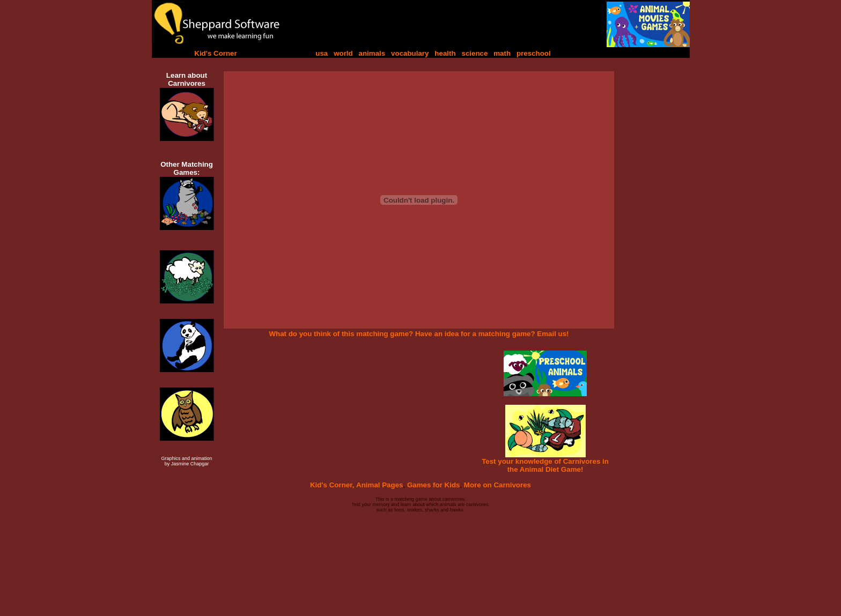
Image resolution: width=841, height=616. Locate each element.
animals (372, 53)
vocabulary (410, 53)
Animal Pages (379, 485)
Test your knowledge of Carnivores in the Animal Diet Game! (545, 465)
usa (322, 53)
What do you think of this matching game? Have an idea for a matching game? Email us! (419, 334)
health (445, 53)
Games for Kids (434, 485)
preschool (534, 53)
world (343, 53)
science (474, 53)
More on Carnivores (497, 485)
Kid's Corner (215, 53)
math (502, 53)
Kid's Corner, (332, 485)
